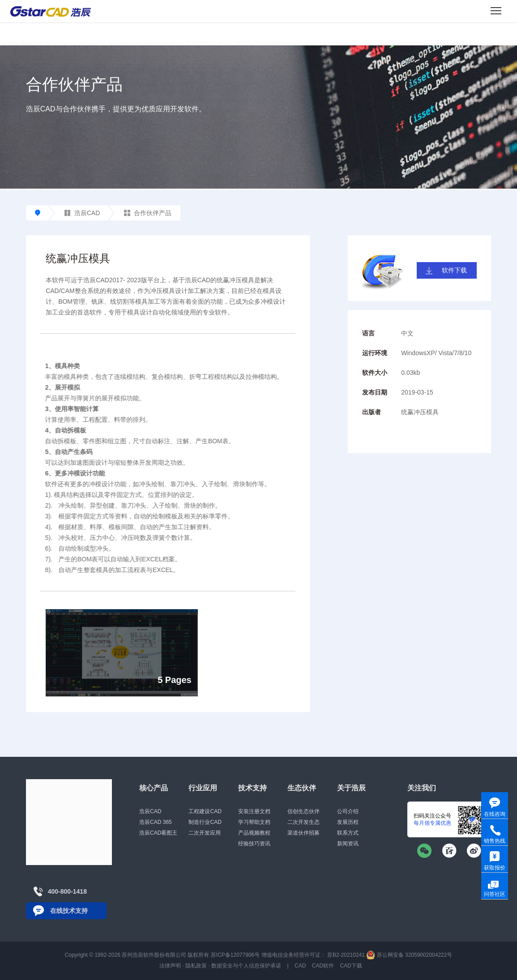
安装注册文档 (254, 811)
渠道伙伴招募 (303, 833)
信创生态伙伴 (303, 811)
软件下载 (454, 270)
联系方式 (348, 833)
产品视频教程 (254, 833)
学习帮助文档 (254, 822)
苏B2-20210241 (346, 955)
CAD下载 (351, 966)
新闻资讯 (348, 844)
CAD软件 (323, 966)
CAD (300, 966)
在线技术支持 (69, 911)
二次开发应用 (205, 833)
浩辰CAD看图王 (158, 833)
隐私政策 (196, 966)
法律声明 (170, 966)
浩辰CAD (82, 213)
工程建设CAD (205, 811)
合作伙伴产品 (148, 213)
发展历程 (348, 822)
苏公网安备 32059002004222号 (409, 955)
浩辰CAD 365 (156, 822)
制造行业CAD (205, 822)
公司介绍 (348, 811)
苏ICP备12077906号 (235, 955)
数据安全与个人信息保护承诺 (246, 966)
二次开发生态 (303, 822)
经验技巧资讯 (254, 844)
